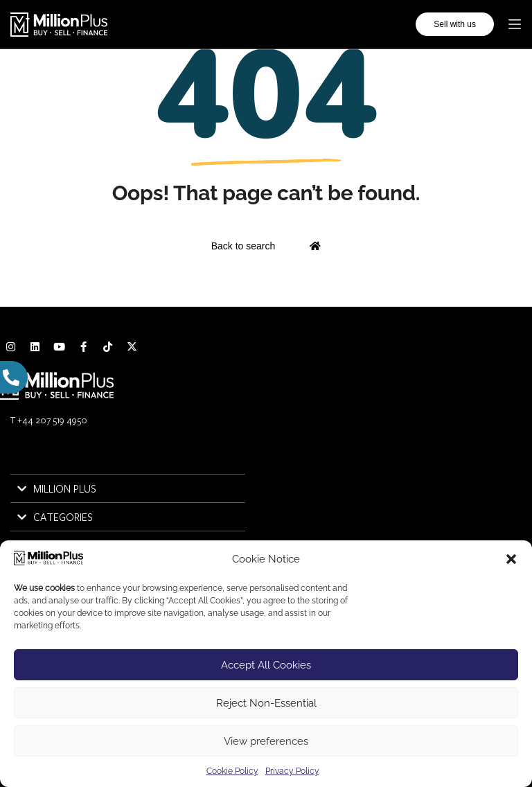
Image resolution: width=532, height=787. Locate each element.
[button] (511, 559)
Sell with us (455, 24)
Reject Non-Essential (266, 703)
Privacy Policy (292, 771)
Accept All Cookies (266, 665)
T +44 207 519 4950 (49, 420)
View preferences (266, 741)
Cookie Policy (232, 771)
